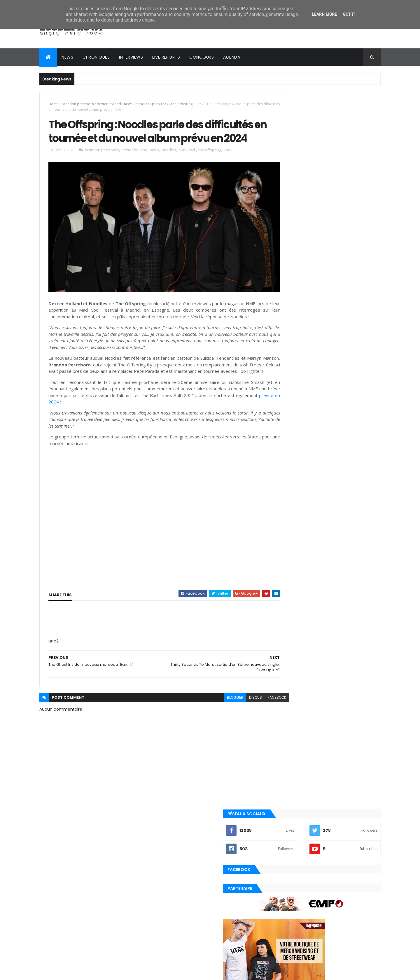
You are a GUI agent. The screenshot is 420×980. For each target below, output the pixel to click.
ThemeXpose (72, 972)
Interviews (131, 57)
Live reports (166, 57)
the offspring (182, 104)
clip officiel (290, 783)
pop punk (287, 833)
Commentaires (354, 745)
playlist (286, 823)
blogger (209, 715)
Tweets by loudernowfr (298, 589)
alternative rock (294, 773)
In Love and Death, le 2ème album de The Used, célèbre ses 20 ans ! (337, 722)
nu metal (287, 813)
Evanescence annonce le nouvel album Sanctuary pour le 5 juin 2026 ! (339, 617)
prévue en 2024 (113, 420)
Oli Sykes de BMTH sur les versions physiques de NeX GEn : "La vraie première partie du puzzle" (334, 701)
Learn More (324, 14)
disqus (230, 715)
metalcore (289, 803)
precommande (292, 852)
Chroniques (96, 57)
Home (54, 104)
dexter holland (109, 104)
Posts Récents (301, 745)
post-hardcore (293, 842)
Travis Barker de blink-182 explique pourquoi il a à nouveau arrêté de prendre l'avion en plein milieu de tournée (335, 646)
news (128, 104)
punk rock (160, 104)
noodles (142, 104)
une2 (199, 104)
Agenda (232, 57)
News (67, 57)
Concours (202, 57)
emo (283, 793)
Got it (349, 14)
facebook (251, 715)
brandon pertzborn (78, 104)
